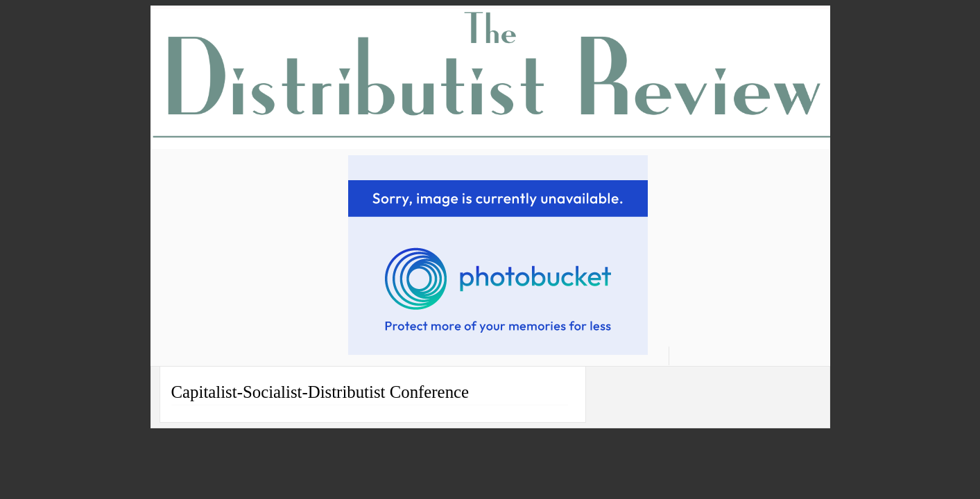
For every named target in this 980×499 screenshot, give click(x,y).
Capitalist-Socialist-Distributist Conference (320, 392)
